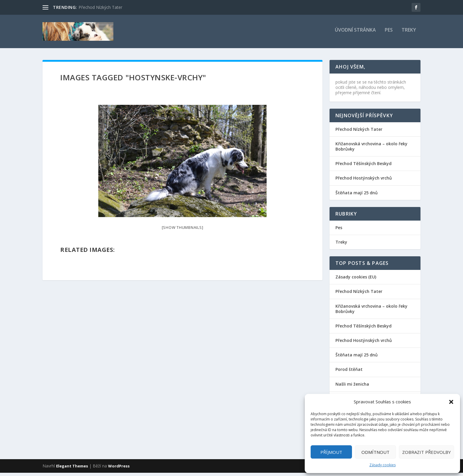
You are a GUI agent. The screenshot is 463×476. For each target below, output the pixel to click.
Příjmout (331, 452)
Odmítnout (375, 452)
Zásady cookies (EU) (356, 280)
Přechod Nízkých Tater (100, 7)
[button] (451, 402)
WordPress (119, 469)
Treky (409, 34)
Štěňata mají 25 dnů (357, 196)
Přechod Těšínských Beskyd (363, 167)
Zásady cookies (383, 465)
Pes (389, 34)
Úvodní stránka (355, 34)
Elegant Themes (72, 469)
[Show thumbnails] (183, 231)
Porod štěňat (349, 373)
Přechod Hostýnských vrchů (364, 181)
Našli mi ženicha (352, 387)
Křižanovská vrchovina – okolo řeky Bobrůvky (371, 150)
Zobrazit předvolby (427, 452)
